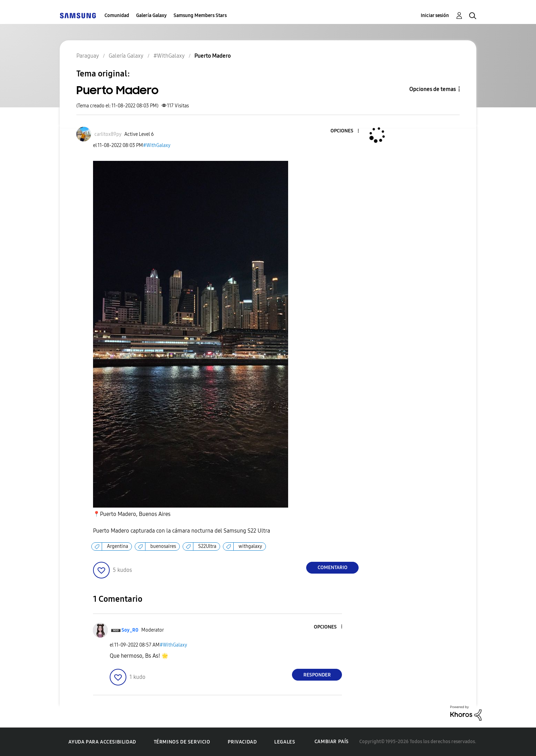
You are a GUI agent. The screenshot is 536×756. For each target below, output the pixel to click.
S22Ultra (207, 546)
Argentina (118, 546)
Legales (285, 742)
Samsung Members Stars (200, 15)
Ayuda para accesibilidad (102, 742)
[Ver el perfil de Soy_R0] (130, 630)
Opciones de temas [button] (433, 89)
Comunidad (117, 15)
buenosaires (163, 546)
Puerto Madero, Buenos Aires (132, 514)
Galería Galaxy (151, 15)
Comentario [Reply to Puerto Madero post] (333, 568)
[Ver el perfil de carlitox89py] (108, 134)
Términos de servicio (182, 742)
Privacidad (242, 742)
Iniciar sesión (435, 15)
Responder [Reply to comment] (317, 675)
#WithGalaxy (157, 145)
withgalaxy (250, 546)
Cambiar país (332, 742)
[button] (347, 131)
